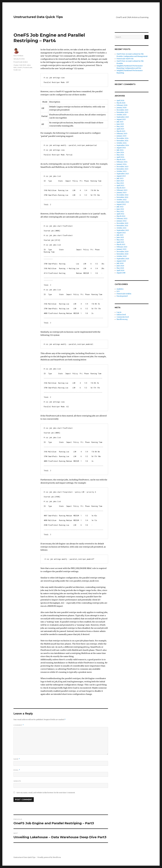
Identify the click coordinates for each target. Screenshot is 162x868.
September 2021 (123, 230)
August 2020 (121, 261)
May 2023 (120, 183)
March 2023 (121, 188)
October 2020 (122, 256)
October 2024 (122, 143)
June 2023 (120, 181)
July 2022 (120, 207)
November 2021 (122, 226)
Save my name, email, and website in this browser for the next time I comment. (46, 793)
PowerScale (28, 67)
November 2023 (122, 169)
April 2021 (120, 242)
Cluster (16, 65)
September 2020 (123, 259)
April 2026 (120, 101)
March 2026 (121, 103)
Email (17, 770)
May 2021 (120, 240)
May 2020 (120, 268)
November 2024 (122, 141)
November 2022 (122, 197)
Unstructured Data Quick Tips (38, 17)
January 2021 (121, 249)
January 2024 (122, 164)
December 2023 (122, 167)
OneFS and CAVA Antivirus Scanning (132, 17)
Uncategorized (122, 296)
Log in (119, 312)
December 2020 (123, 252)
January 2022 (121, 221)
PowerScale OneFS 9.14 (125, 59)
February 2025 (122, 134)
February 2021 (122, 247)
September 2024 (123, 145)
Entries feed (121, 315)
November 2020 (122, 254)
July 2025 (120, 122)
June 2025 (120, 124)
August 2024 (121, 148)
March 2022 (121, 216)
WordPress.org (122, 319)
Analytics (120, 289)
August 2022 (121, 204)
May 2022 (120, 211)
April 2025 (120, 129)
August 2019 (121, 273)
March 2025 (121, 131)
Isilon (29, 65)
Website (17, 781)
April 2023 (120, 186)
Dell (21, 65)
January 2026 (121, 108)
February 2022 (122, 219)
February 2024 (122, 162)
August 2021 (121, 233)
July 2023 (120, 178)
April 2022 (120, 214)
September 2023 (123, 174)
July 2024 (120, 150)
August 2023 (121, 176)
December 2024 (123, 138)
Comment (19, 725)
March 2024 (121, 160)
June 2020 (120, 266)
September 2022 (123, 202)
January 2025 (121, 136)
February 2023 (122, 190)
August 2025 (121, 119)
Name (17, 759)
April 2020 (120, 270)
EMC (25, 65)
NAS (15, 67)
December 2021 (122, 223)
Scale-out (17, 70)
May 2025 (120, 126)
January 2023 (121, 193)
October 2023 (121, 171)
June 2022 (120, 209)
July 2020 (120, 263)
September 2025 (123, 117)
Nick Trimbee (18, 56)
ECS (118, 291)
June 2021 (120, 237)
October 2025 (121, 115)
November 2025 (122, 112)
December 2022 (122, 195)
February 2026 (122, 105)
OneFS (20, 67)
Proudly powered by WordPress (49, 857)
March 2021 (121, 245)
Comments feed (123, 317)
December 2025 (122, 110)
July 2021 (120, 235)
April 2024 (120, 157)
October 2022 (121, 200)
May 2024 (120, 155)
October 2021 (121, 228)
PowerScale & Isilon (21, 62)
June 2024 (120, 152)
